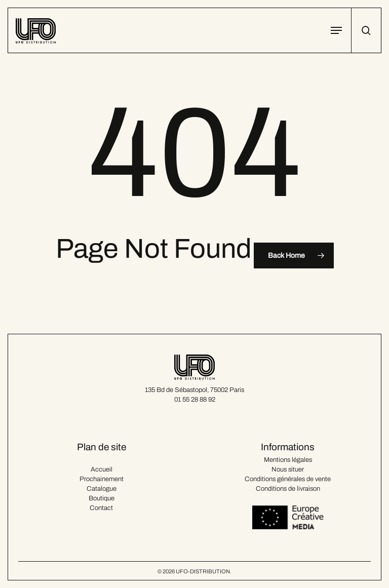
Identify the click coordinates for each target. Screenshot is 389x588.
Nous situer (288, 469)
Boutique (102, 498)
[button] (336, 30)
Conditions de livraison (288, 489)
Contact (101, 508)
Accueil (102, 469)
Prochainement (102, 479)
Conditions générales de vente (288, 479)
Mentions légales (288, 460)
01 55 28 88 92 (195, 400)
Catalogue (102, 489)
